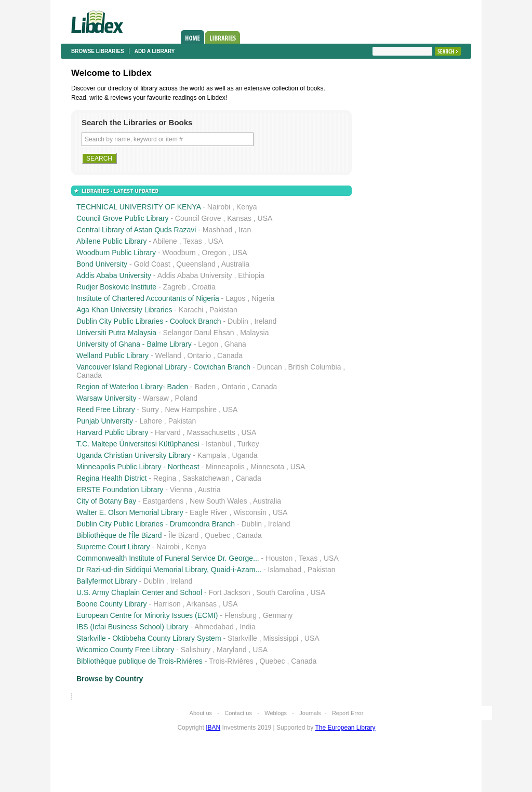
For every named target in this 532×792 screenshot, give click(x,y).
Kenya (247, 207)
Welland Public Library (112, 355)
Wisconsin (250, 512)
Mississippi (281, 638)
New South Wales (218, 501)
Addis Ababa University (114, 275)
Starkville (242, 638)
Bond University (102, 264)
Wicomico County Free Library (125, 650)
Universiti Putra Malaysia (116, 333)
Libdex (97, 22)
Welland (168, 355)
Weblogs (276, 713)
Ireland (265, 321)
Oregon (214, 253)
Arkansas (202, 604)
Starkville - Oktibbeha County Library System (149, 638)
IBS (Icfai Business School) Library (132, 627)
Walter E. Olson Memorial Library (130, 512)
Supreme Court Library (113, 547)
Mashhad (218, 230)
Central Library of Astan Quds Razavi (136, 230)
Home (192, 37)
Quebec (217, 535)
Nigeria (263, 298)
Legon (208, 344)
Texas (192, 241)
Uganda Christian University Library (134, 455)
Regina (165, 478)
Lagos (235, 298)
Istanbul (218, 444)
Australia (235, 264)
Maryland (232, 650)
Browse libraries (98, 51)
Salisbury (196, 650)
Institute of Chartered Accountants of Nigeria (148, 298)
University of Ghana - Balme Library (134, 344)
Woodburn (179, 253)
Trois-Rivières (231, 661)
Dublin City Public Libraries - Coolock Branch (149, 321)
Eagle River (208, 512)
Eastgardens (163, 501)
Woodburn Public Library (116, 253)
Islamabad (285, 570)
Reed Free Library (106, 410)
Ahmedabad (214, 627)
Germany (278, 615)
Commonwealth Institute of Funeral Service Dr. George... (168, 558)
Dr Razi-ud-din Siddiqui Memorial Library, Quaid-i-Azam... (169, 570)
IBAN (213, 728)
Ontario (199, 355)
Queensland (196, 264)
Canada (230, 355)
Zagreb (175, 287)
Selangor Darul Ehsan (199, 333)
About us (201, 713)
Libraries (223, 37)
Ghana (235, 344)
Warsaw (156, 398)
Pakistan (223, 310)
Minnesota (267, 467)
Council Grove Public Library (122, 218)
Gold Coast (152, 264)
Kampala (212, 455)
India (247, 627)
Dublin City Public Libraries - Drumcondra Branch (156, 524)
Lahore (151, 421)
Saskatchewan (206, 478)
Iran (245, 230)
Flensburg (241, 615)
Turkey (248, 444)
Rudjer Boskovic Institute (116, 287)
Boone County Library (111, 604)
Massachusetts (211, 432)
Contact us (238, 713)
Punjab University (105, 421)
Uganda (245, 455)
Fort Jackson (229, 592)
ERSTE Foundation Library (120, 490)
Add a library (155, 51)
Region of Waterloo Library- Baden (132, 387)
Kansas (239, 218)
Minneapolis (225, 467)
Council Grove (198, 218)
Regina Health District (111, 478)
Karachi (191, 310)
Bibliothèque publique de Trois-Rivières (139, 661)
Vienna (181, 490)
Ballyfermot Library (107, 581)
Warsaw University (106, 398)
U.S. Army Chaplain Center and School (139, 592)
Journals (310, 713)
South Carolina (280, 592)
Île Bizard (183, 535)
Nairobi (219, 207)
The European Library (345, 728)
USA (265, 218)
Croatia (204, 287)
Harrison (167, 604)
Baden (205, 387)
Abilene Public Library (111, 241)
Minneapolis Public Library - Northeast (138, 467)
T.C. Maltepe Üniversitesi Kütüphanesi (138, 444)
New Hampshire (191, 410)
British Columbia (315, 367)
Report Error (348, 713)
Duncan (270, 367)
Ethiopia (251, 275)
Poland (187, 398)
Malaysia (254, 333)
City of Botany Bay (106, 501)
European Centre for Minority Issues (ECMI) (147, 615)
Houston (279, 558)
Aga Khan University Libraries (124, 310)
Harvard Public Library (112, 432)
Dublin (238, 321)
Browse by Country (110, 679)
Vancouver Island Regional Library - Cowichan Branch (163, 367)
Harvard (168, 432)
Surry (150, 410)
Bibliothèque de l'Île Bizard (119, 535)
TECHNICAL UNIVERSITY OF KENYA (138, 207)
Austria (209, 490)
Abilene (165, 241)
